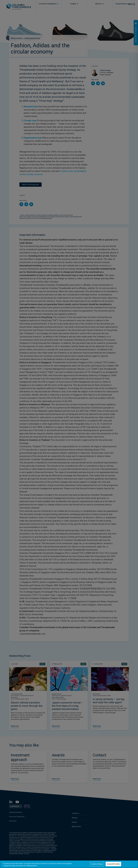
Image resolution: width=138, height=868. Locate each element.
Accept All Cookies (113, 864)
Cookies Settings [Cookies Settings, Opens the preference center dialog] (97, 864)
